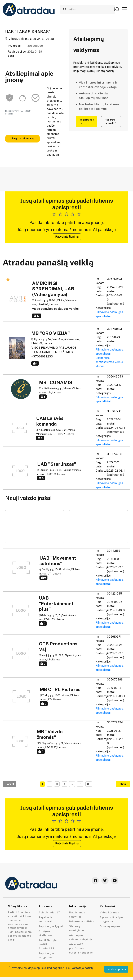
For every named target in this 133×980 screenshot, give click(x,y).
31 (80, 784)
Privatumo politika (82, 921)
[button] (125, 9)
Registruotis (87, 121)
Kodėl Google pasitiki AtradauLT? (48, 944)
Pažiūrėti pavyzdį (111, 121)
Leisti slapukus (116, 969)
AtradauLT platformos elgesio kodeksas (81, 948)
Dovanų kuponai (110, 926)
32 (89, 784)
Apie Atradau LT (49, 912)
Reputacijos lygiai (51, 926)
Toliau (123, 784)
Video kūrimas (109, 912)
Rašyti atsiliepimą (23, 139)
